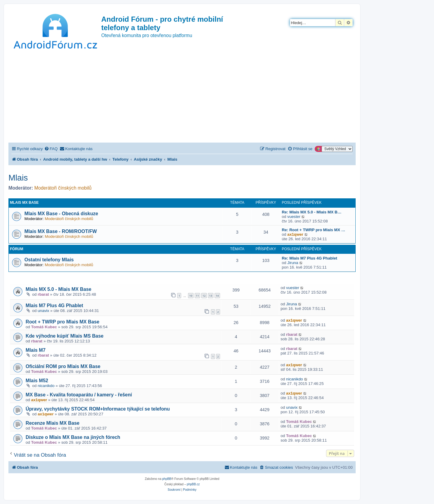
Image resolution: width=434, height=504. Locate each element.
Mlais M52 (37, 381)
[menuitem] (51, 149)
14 (217, 296)
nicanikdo (46, 386)
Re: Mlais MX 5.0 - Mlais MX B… (312, 212)
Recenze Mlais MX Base (53, 423)
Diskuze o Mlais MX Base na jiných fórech (73, 437)
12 (204, 296)
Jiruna (293, 263)
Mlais (18, 178)
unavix (43, 311)
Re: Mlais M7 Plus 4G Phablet (310, 258)
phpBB (167, 479)
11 (197, 296)
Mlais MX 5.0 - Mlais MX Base (58, 289)
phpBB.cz (193, 484)
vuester (294, 217)
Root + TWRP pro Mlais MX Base (63, 322)
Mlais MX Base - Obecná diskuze (61, 214)
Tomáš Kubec (44, 327)
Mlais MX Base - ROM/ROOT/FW (61, 231)
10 (191, 296)
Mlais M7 (36, 350)
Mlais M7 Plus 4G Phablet (54, 306)
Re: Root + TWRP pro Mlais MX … (313, 230)
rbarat (43, 294)
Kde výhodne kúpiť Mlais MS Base (64, 336)
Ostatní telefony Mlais (49, 260)
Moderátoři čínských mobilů (63, 188)
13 (211, 296)
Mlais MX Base (24, 203)
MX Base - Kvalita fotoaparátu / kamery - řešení (79, 395)
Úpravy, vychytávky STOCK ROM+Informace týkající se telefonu (98, 409)
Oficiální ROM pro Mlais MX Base (63, 366)
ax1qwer (295, 234)
